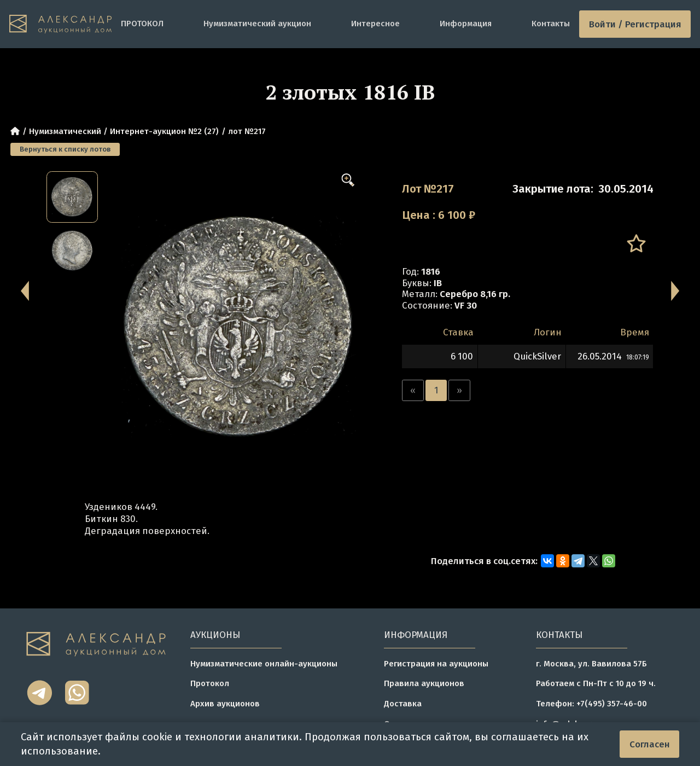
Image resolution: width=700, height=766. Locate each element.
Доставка (403, 704)
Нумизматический (65, 131)
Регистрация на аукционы (436, 664)
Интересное (375, 24)
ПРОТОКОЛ (142, 24)
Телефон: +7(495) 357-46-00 (591, 704)
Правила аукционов (424, 683)
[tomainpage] (60, 24)
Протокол (210, 683)
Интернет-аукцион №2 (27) (164, 131)
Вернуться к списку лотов (65, 149)
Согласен (650, 744)
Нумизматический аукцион (257, 24)
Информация (466, 24)
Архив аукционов (225, 704)
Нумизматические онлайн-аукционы (264, 664)
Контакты (551, 24)
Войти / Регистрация (635, 24)
